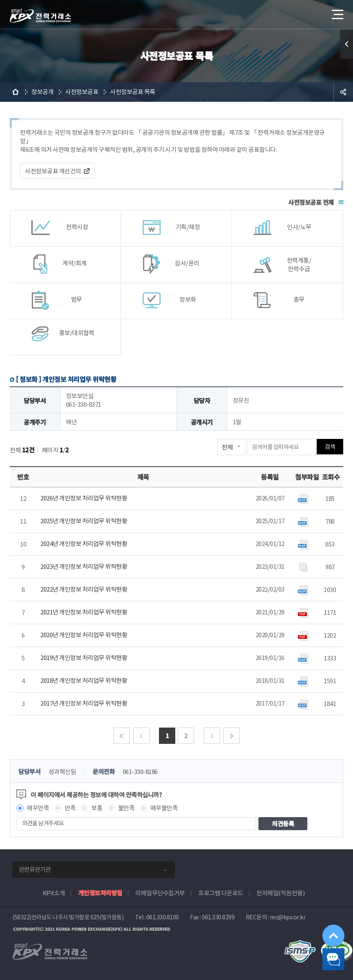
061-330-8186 (140, 772)
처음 (121, 736)
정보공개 (42, 92)
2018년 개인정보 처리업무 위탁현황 (84, 681)
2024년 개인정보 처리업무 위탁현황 (84, 544)
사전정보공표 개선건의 (53, 171)
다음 (212, 736)
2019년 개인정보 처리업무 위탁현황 (84, 658)
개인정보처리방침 (100, 893)
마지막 (232, 736)
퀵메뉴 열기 (346, 44)
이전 (141, 736)
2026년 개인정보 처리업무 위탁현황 (84, 498)
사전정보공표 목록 (133, 92)
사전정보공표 (82, 92)
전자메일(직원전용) (280, 893)
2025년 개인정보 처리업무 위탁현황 (84, 521)
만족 (70, 808)
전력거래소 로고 (40, 15)
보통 (97, 808)
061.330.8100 (163, 917)
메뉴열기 (337, 12)
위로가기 (326, 919)
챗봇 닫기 (327, 954)
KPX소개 (54, 893)
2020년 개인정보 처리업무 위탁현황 (84, 635)
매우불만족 (164, 808)
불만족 (127, 808)
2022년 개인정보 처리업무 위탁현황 (84, 589)
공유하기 (343, 92)
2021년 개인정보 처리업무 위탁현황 (84, 612)
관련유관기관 (35, 869)
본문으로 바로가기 (0, 0)
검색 (330, 447)
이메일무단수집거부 (160, 893)
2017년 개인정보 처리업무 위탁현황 (84, 703)
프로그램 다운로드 (221, 893)
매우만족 (38, 808)
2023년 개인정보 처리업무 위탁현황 (84, 567)
